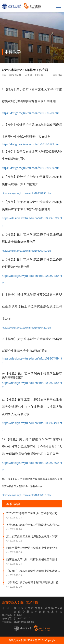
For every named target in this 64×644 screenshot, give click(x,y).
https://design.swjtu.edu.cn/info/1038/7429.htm (26, 328)
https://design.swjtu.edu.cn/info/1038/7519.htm (26, 495)
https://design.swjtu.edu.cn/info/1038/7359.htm (26, 251)
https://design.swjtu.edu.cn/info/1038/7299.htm (26, 193)
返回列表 (57, 75)
